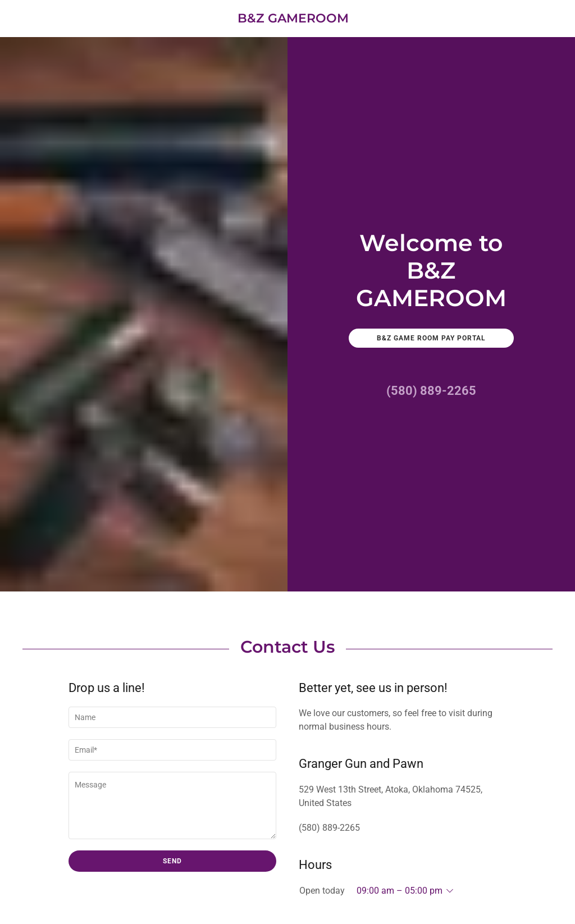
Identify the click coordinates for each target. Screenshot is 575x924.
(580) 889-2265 (431, 391)
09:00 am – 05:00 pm (400, 891)
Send (172, 861)
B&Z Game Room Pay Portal (431, 338)
